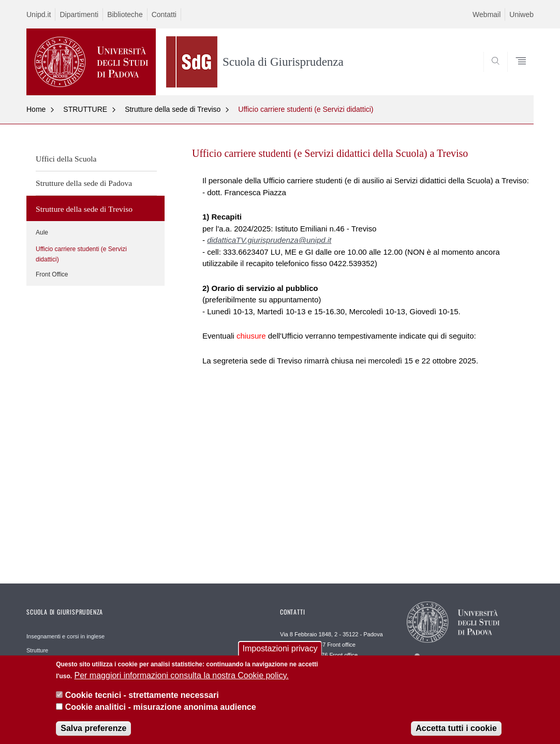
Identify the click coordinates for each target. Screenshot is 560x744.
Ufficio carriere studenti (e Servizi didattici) (306, 109)
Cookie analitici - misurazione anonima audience (161, 709)
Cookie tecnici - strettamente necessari (142, 697)
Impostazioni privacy (280, 651)
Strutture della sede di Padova (84, 183)
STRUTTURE (85, 109)
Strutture (37, 650)
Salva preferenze (93, 730)
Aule (42, 232)
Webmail (487, 14)
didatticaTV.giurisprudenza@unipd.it (269, 240)
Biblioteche (125, 14)
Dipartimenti (79, 14)
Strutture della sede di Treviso (173, 109)
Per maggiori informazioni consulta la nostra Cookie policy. (182, 677)
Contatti (164, 14)
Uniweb (521, 14)
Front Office (52, 274)
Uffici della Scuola (66, 159)
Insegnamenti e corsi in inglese (65, 636)
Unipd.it (39, 14)
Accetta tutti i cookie (456, 730)
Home (36, 109)
